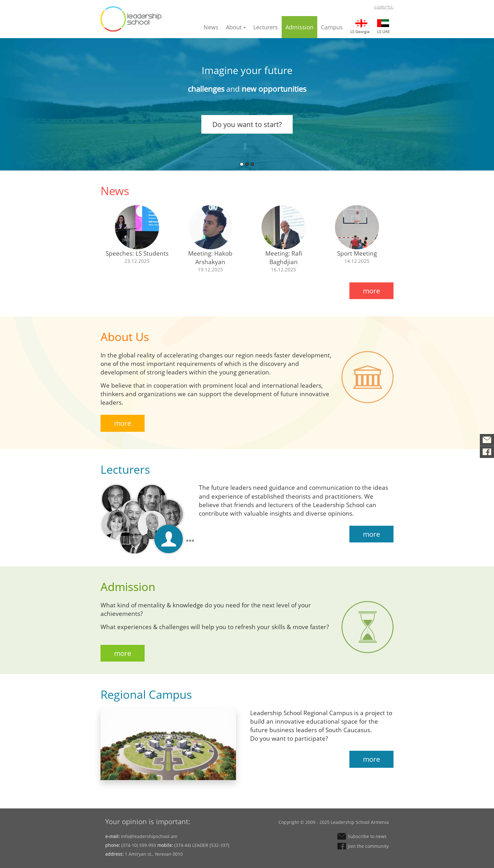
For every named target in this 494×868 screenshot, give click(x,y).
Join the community (487, 452)
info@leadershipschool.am (149, 836)
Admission (299, 27)
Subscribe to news (487, 440)
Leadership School (131, 19)
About (236, 27)
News (211, 27)
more (371, 291)
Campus (332, 27)
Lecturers (266, 27)
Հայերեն (384, 7)
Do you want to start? (247, 124)
